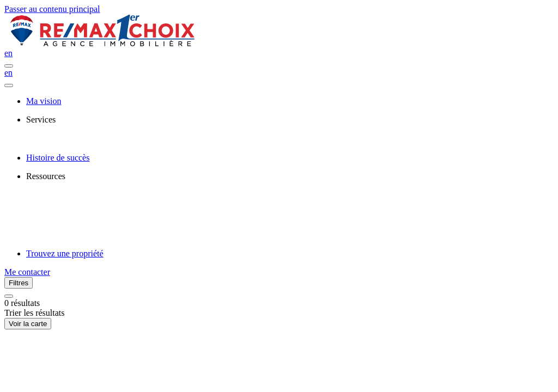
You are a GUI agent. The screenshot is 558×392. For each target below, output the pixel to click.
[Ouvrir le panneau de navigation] (9, 66)
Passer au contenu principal (52, 9)
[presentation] (290, 120)
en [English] (8, 53)
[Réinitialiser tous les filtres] (9, 296)
